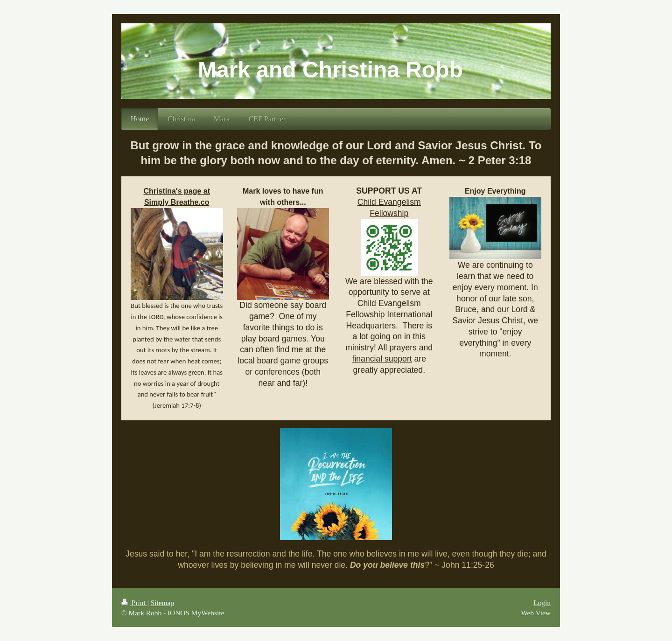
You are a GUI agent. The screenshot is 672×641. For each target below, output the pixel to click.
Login (542, 603)
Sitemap (162, 603)
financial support (382, 359)
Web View (536, 613)
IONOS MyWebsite (196, 613)
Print (134, 603)
